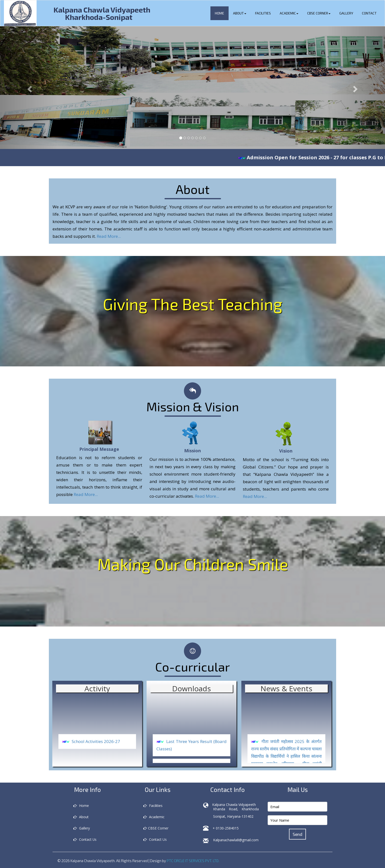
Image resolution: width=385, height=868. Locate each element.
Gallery (346, 13)
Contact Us (85, 839)
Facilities (263, 13)
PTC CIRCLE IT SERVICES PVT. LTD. (193, 861)
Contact (369, 13)
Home (220, 13)
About (240, 13)
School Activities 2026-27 (96, 749)
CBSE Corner (319, 13)
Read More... (109, 236)
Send (298, 834)
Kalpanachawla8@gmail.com (236, 840)
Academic (289, 13)
